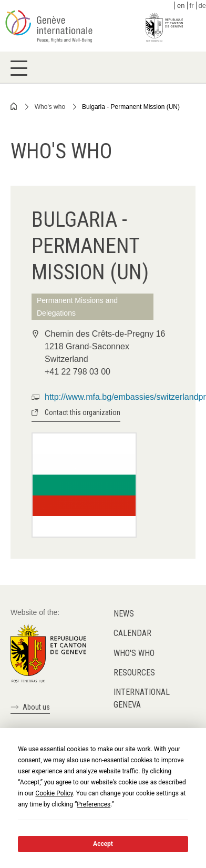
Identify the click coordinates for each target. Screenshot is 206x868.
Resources (134, 673)
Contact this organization (83, 412)
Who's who (50, 107)
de (202, 6)
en (181, 6)
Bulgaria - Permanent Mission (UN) (131, 107)
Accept (103, 844)
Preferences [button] (94, 804)
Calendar (132, 633)
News (124, 614)
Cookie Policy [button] (54, 793)
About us (36, 707)
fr (192, 6)
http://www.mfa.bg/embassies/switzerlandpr (125, 397)
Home (14, 106)
